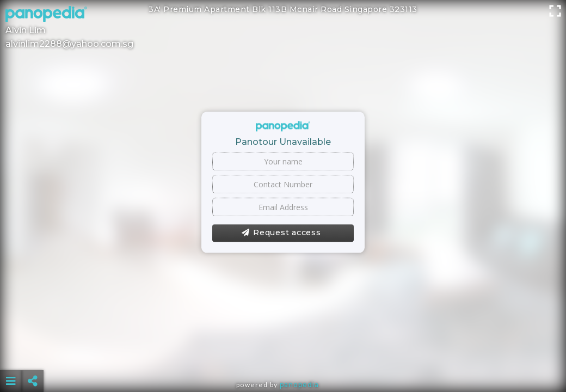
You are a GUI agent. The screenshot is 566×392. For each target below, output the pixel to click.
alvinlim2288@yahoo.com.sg (69, 44)
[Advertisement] (283, 354)
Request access (281, 233)
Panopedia (299, 385)
